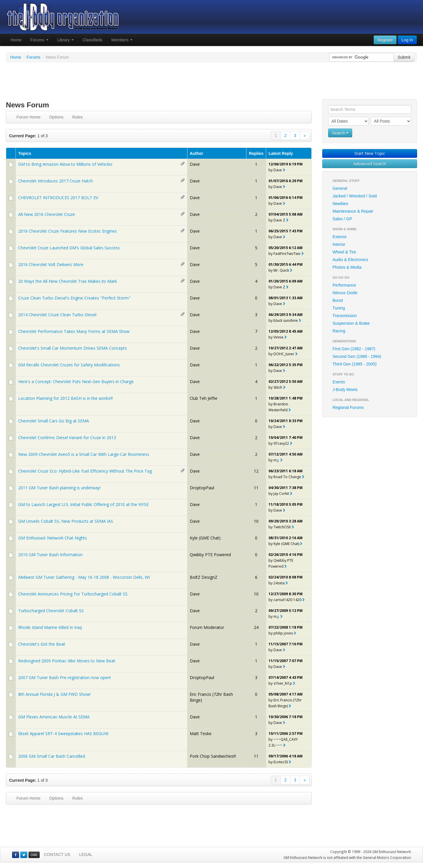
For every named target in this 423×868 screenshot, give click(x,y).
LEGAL (86, 855)
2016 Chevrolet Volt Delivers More (51, 264)
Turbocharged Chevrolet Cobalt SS (51, 611)
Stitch (278, 387)
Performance (344, 285)
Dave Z (279, 220)
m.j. (276, 460)
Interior (339, 244)
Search (340, 133)
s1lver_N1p (283, 683)
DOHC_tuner (284, 354)
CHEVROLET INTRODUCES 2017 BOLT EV (58, 198)
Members (122, 40)
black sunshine (286, 320)
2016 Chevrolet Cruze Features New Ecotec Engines (68, 231)
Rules (78, 117)
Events (339, 382)
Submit (404, 57)
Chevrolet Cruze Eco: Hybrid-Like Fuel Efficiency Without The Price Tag (85, 471)
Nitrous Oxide (345, 293)
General (340, 188)
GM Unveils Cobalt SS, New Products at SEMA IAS (66, 521)
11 (256, 488)
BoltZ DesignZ (204, 577)
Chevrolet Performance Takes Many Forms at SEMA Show (74, 331)
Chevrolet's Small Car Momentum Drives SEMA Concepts (73, 348)
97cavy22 (281, 443)
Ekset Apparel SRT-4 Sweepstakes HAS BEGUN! (63, 734)
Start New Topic (370, 153)
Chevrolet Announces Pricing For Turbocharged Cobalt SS (73, 594)
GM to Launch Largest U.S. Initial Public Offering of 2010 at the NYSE (83, 504)
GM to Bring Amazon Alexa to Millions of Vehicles (65, 164)
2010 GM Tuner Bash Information (50, 555)
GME (34, 855)
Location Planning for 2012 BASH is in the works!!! (66, 398)
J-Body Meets (345, 390)
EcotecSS (281, 762)
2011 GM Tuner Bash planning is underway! (59, 488)
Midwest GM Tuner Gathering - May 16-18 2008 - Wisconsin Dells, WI (84, 577)
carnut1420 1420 (287, 600)
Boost (338, 300)
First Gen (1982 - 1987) (354, 349)
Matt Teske (201, 734)
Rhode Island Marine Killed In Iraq (50, 627)
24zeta (279, 583)
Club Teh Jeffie (204, 398)
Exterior (340, 237)
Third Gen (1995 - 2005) (355, 364)
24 (256, 627)
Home (16, 40)
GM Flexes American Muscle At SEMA (54, 717)
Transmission (345, 316)
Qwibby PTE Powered (210, 555)
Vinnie (278, 337)
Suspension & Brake (351, 323)
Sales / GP (342, 219)
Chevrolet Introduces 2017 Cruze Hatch (56, 181)
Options (56, 117)
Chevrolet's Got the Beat (42, 644)
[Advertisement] (211, 82)
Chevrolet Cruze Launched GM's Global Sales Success (69, 248)
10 (256, 521)
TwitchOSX (282, 527)
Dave (195, 164)
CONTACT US (57, 855)
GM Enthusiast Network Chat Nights (53, 538)
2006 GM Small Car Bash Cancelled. (52, 756)
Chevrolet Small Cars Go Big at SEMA (54, 421)
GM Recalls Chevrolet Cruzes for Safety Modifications (69, 365)
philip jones (283, 633)
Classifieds (93, 40)
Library (66, 40)
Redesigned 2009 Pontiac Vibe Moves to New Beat (67, 661)
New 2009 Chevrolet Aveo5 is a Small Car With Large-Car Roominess (84, 454)
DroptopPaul (202, 488)
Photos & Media (347, 267)
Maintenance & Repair (353, 211)
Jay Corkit (281, 494)
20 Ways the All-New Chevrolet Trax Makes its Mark (68, 281)
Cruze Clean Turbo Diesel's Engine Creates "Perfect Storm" (74, 298)
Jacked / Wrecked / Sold (355, 196)
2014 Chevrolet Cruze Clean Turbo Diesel (57, 315)
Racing (339, 331)
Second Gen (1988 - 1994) (357, 356)
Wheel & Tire (344, 252)
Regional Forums (348, 407)
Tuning (339, 308)
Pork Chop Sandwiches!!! (213, 756)
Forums (39, 40)
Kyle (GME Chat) (205, 538)
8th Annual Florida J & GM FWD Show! (54, 694)
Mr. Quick (281, 270)
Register (385, 40)
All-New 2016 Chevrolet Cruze (47, 214)
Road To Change (287, 477)
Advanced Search (370, 164)
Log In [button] (407, 40)
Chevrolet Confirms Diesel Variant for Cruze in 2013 (67, 438)
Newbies (340, 204)
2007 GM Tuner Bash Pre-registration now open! (64, 677)
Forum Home (28, 117)
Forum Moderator (207, 627)
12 (256, 471)
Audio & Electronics (350, 260)
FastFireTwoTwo (287, 254)
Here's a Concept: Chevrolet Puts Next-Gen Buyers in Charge (76, 381)
